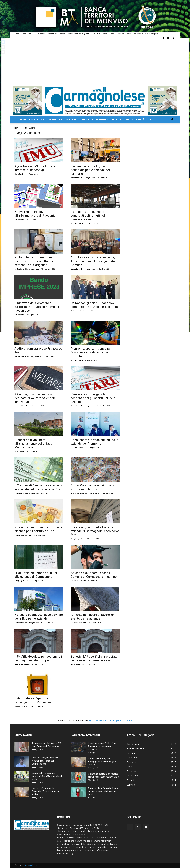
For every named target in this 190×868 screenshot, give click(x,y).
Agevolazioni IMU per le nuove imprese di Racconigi (36, 168)
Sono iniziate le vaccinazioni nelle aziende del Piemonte (94, 442)
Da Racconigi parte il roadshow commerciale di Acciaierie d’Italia (94, 305)
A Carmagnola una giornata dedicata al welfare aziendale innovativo (35, 398)
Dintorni (102, 119)
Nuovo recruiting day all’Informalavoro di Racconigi (35, 214)
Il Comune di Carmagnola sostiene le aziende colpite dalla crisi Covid (38, 487)
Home (23, 119)
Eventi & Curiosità (136, 119)
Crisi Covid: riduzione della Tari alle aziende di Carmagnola (36, 575)
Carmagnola (36, 119)
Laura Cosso (20, 451)
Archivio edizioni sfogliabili (79, 34)
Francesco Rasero (78, 581)
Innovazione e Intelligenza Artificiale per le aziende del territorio (90, 170)
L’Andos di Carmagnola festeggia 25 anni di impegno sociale (46, 791)
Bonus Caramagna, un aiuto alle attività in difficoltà (92, 487)
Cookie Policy (78, 834)
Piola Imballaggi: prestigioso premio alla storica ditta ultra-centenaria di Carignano (35, 261)
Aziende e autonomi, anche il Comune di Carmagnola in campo (94, 575)
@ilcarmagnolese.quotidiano (111, 720)
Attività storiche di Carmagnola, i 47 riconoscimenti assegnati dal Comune (93, 261)
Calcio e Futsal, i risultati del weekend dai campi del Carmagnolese (45, 761)
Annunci (156, 119)
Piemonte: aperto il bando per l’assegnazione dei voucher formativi (91, 352)
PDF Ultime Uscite (100, 34)
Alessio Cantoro (78, 223)
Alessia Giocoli (21, 406)
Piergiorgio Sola (78, 539)
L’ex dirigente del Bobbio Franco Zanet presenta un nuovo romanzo (103, 746)
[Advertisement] (95, 63)
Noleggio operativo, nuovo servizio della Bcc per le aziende (39, 617)
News (129, 34)
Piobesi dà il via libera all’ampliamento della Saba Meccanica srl (33, 444)
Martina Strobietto (23, 535)
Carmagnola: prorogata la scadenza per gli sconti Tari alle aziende (93, 398)
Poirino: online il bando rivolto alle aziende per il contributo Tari (38, 529)
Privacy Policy (63, 834)
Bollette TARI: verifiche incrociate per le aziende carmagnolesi (94, 658)
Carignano (55, 119)
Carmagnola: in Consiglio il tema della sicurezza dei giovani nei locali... (103, 791)
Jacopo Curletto (21, 706)
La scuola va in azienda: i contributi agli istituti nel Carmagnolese (88, 216)
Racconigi (72, 119)
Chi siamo (41, 34)
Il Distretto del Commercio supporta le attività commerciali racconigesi (37, 307)
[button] (172, 119)
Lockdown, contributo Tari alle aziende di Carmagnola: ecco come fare (95, 531)
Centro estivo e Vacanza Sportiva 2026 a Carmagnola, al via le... (47, 776)
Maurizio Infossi (78, 664)
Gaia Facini (19, 174)
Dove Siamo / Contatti (56, 34)
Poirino (88, 119)
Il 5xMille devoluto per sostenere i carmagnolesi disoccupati (38, 658)
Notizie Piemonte (117, 34)
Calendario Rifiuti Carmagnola (146, 34)
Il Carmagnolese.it (30, 865)
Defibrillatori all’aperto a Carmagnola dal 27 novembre (35, 700)
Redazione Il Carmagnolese (83, 178)
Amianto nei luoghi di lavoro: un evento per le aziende (93, 617)
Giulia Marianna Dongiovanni (28, 356)
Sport (117, 119)
